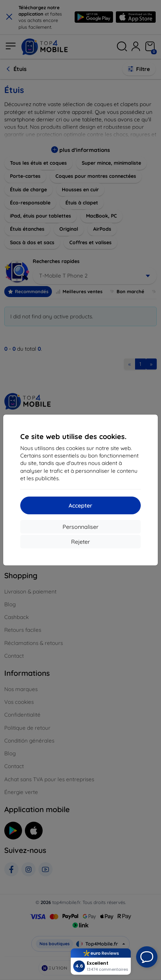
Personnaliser (80, 527)
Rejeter (80, 542)
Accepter (80, 505)
